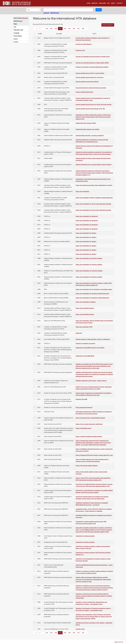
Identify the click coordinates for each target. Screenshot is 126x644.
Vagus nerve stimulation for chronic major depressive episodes (93, 204)
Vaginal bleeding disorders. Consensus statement (90, 135)
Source (16, 39)
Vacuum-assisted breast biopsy (84, 92)
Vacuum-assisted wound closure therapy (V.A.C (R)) (90, 109)
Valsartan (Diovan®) (81, 399)
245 (51, 29)
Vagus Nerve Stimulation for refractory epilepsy (89, 271)
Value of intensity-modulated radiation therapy (89, 436)
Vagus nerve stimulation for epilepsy (86, 233)
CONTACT (120, 3)
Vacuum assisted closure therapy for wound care (89, 77)
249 (69, 29)
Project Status (18, 36)
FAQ (108, 3)
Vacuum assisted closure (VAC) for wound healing (90, 73)
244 (47, 29)
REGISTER (94, 3)
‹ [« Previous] (34, 29)
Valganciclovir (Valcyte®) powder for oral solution (90, 348)
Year (15, 27)
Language (16, 33)
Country (16, 42)
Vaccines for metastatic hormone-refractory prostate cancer (93, 57)
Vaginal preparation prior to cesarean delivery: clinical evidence (93, 165)
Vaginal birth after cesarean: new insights (87, 129)
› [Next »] (87, 29)
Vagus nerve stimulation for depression (87, 216)
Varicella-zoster (80, 629)
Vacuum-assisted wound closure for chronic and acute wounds (93, 104)
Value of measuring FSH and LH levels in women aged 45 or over (94, 455)
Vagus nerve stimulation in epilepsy (86, 302)
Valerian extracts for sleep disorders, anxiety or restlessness (93, 339)
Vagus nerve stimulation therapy (85, 308)
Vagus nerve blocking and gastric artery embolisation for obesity (94, 185)
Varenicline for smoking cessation (85, 536)
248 (65, 29)
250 (74, 29)
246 (56, 29)
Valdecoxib (79, 333)
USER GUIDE (102, 3)
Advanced (46, 13)
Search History (18, 18)
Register (25, 18)
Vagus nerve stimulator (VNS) (84, 327)
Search (99, 10)
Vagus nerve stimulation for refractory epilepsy (89, 258)
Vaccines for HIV (80, 50)
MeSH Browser (55, 13)
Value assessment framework (84, 407)
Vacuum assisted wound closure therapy (87, 82)
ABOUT (113, 3)
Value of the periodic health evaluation (87, 466)
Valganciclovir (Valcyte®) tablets (85, 356)
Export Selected (107, 25)
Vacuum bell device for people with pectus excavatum (91, 88)
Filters (15, 24)
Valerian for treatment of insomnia (85, 343)
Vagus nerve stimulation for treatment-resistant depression (92, 294)
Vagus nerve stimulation (82, 191)
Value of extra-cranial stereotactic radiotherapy (89, 424)
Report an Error (119, 642)
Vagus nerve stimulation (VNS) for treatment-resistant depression (94, 198)
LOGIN (88, 3)
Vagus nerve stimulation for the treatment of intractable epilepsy (94, 289)
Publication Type (18, 30)
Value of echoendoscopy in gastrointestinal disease (90, 418)
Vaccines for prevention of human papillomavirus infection (92, 67)
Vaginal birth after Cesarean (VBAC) (86, 123)
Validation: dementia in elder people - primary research (91, 381)
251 (78, 29)
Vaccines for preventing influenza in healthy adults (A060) (92, 63)
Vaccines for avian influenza (84, 44)
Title (94, 34)
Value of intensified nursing (83, 428)
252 (83, 29)
